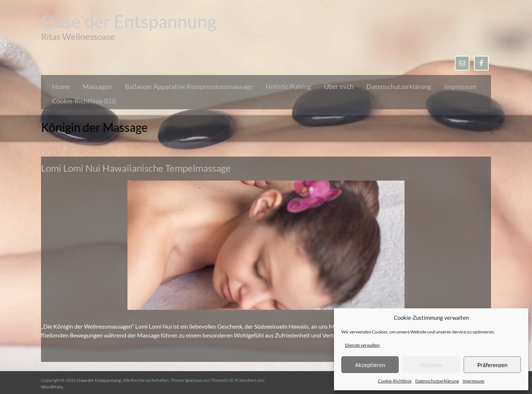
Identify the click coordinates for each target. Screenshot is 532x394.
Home (61, 86)
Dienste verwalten (362, 345)
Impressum (473, 381)
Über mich (339, 86)
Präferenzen (492, 365)
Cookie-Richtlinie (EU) (84, 101)
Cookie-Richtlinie (395, 381)
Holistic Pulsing (288, 86)
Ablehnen (431, 365)
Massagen (97, 86)
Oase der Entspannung (129, 21)
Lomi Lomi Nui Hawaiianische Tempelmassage (136, 168)
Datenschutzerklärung (437, 381)
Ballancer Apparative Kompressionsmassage (189, 86)
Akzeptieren (370, 365)
